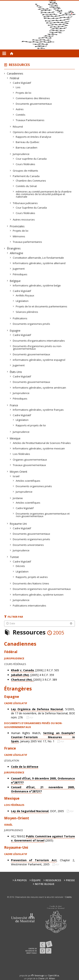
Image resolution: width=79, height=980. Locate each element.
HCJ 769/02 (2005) (43, 838)
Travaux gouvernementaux (29, 465)
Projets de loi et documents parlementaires (42, 306)
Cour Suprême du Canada (31, 208)
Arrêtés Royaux (25, 295)
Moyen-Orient (19, 472)
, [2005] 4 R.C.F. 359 (33, 675)
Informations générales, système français (38, 410)
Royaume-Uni (18, 524)
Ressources (19, 65)
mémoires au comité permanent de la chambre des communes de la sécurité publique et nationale (44, 194)
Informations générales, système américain (39, 388)
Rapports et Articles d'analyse (34, 137)
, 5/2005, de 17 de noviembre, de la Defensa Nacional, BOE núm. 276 (43, 713)
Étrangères (14, 248)
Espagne (15, 331)
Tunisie (14, 557)
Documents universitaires (28, 545)
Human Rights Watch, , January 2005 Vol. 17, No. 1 (43, 737)
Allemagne (17, 253)
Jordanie (18, 498)
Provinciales (17, 226)
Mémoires (19, 236)
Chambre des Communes (31, 181)
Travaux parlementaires (28, 242)
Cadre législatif (22, 83)
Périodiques (20, 274)
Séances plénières (27, 312)
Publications (20, 318)
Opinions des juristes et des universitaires (38, 132)
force (39, 976)
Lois (18, 87)
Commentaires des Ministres (33, 98)
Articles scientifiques (28, 481)
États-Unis (16, 372)
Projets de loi (24, 93)
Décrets (20, 566)
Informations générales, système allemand (39, 263)
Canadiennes (15, 73)
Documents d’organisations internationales (39, 341)
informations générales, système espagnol (39, 360)
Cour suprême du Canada (31, 159)
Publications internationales (30, 606)
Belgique (15, 281)
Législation (22, 301)
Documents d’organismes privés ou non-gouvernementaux (37, 347)
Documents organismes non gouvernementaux (42, 589)
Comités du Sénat (26, 186)
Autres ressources (24, 220)
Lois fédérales (22, 454)
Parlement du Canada (26, 176)
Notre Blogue (45, 884)
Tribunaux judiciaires (25, 203)
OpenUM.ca (53, 976)
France (14, 405)
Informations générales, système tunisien (38, 595)
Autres (20, 109)
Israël (16, 476)
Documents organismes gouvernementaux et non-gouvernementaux (43, 515)
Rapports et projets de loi (31, 425)
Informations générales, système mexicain (39, 448)
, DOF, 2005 (38, 811)
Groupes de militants (26, 171)
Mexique (15, 438)
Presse (70, 880)
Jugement (19, 269)
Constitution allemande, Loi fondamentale (38, 258)
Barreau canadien (27, 148)
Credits (68, 897)
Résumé (18, 127)
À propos (21, 880)
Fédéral (15, 78)
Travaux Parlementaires (30, 120)
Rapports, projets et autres (32, 577)
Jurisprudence (21, 154)
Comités (21, 115)
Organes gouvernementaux (30, 460)
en (40, 46)
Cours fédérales (26, 164)
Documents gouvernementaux (34, 104)
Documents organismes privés (32, 324)
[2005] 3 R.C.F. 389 (34, 680)
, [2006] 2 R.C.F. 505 (35, 670)
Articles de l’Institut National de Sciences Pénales (42, 443)
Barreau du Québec (28, 142)
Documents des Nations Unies (31, 583)
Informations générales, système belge (37, 285)
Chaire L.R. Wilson (47, 978)
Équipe (36, 880)
